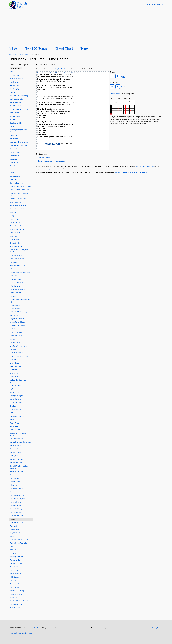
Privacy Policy (157, 628)
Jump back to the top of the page (21, 633)
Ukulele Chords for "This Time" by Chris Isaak (130, 172)
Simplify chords (116, 93)
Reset (122, 76)
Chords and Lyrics (44, 157)
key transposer (53, 169)
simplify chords (52, 143)
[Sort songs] (16, 68)
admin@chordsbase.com (71, 628)
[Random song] (155, 5)
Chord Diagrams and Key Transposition (51, 161)
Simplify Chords (60, 69)
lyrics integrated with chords (145, 166)
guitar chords (37, 628)
